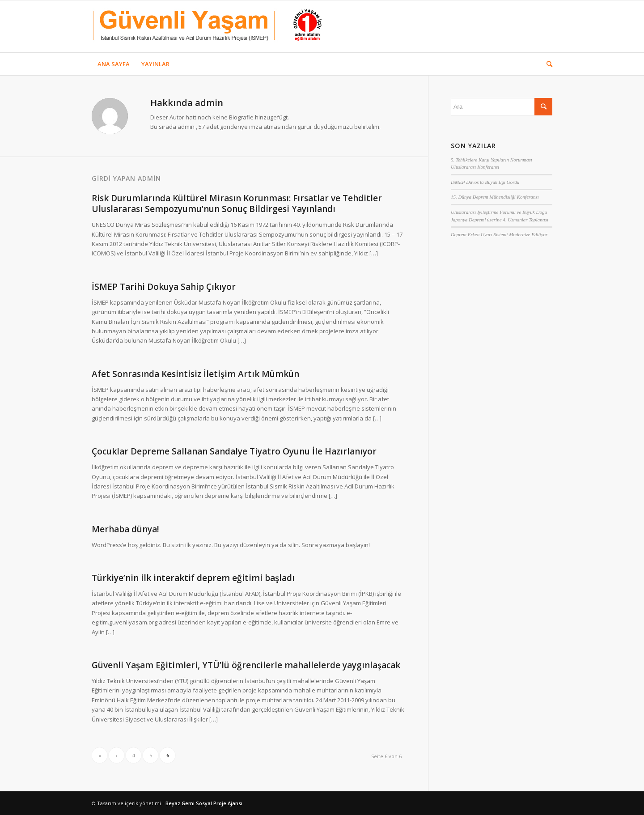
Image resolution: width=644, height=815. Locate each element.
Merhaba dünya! (125, 529)
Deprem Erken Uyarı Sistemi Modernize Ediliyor (499, 234)
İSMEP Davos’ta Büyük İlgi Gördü (485, 182)
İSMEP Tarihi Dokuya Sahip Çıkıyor (164, 287)
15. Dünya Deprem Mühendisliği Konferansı (495, 197)
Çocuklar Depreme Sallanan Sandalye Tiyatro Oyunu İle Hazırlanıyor (234, 451)
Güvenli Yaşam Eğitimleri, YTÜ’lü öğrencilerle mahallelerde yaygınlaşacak (246, 665)
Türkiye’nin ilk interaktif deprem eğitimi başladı (193, 578)
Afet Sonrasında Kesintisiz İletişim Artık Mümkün (195, 374)
